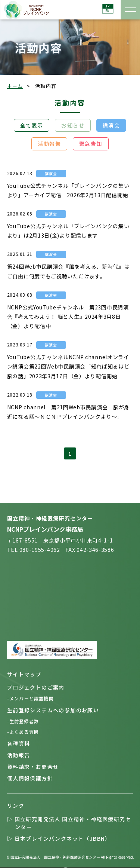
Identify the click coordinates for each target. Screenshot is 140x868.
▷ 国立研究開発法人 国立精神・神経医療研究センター (73, 823)
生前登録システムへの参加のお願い (57, 710)
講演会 (111, 125)
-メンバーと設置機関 (34, 698)
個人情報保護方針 (34, 778)
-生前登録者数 (26, 721)
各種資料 (23, 743)
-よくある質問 (26, 732)
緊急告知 (91, 144)
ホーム (15, 86)
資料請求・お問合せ (37, 767)
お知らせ (73, 125)
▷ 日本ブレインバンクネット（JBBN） (63, 838)
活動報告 (49, 144)
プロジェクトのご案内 (40, 687)
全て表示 (32, 125)
